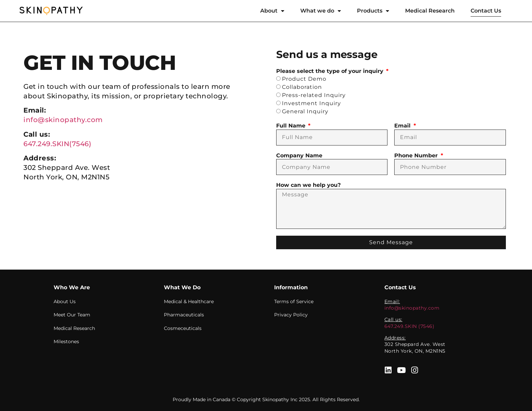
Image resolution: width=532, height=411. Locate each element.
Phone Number (417, 155)
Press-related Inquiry (314, 95)
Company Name (299, 155)
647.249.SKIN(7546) (57, 144)
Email (403, 126)
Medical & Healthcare (189, 301)
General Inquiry (305, 111)
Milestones (66, 342)
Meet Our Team (72, 315)
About (272, 11)
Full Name (292, 126)
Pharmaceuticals (184, 315)
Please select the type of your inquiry (331, 71)
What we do (321, 11)
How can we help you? (308, 185)
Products (373, 11)
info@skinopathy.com (63, 120)
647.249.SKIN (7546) (410, 326)
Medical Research (430, 11)
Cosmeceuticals (183, 328)
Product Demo (304, 79)
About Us (65, 301)
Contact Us (486, 11)
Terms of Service (294, 301)
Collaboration (302, 87)
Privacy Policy (291, 315)
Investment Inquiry (311, 103)
